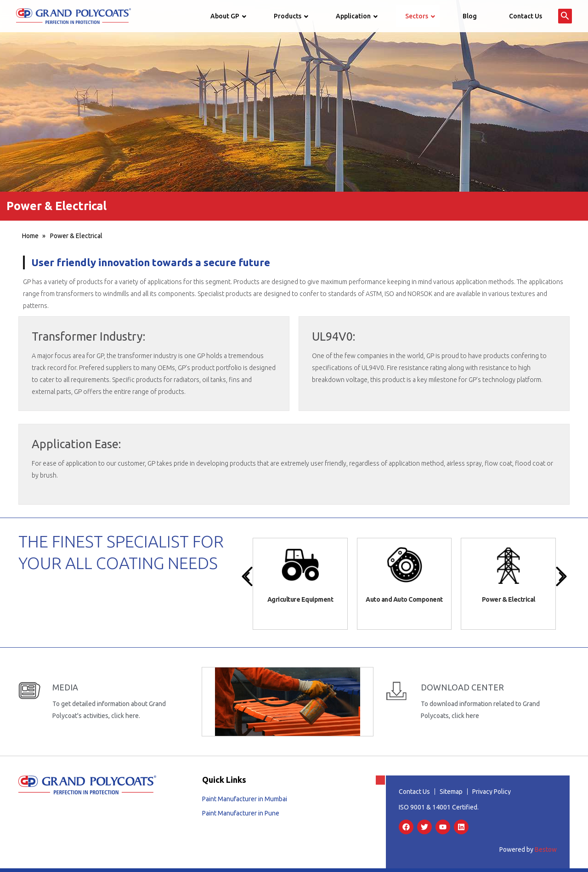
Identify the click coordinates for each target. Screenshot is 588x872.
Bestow (546, 849)
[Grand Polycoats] (73, 16)
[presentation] (247, 576)
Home (30, 236)
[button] (565, 16)
